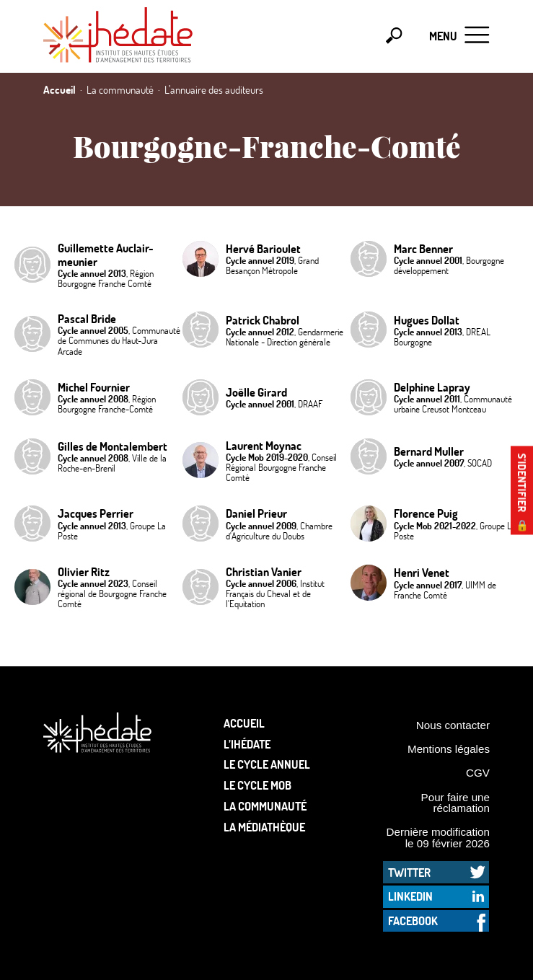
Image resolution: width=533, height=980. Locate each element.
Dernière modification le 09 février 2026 (438, 837)
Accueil (244, 723)
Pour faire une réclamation (455, 803)
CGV (478, 773)
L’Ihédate (247, 744)
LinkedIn (410, 896)
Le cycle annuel (267, 764)
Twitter (409, 872)
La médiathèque (264, 827)
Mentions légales (449, 749)
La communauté (265, 806)
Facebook (413, 921)
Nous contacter (453, 725)
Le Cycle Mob (257, 785)
